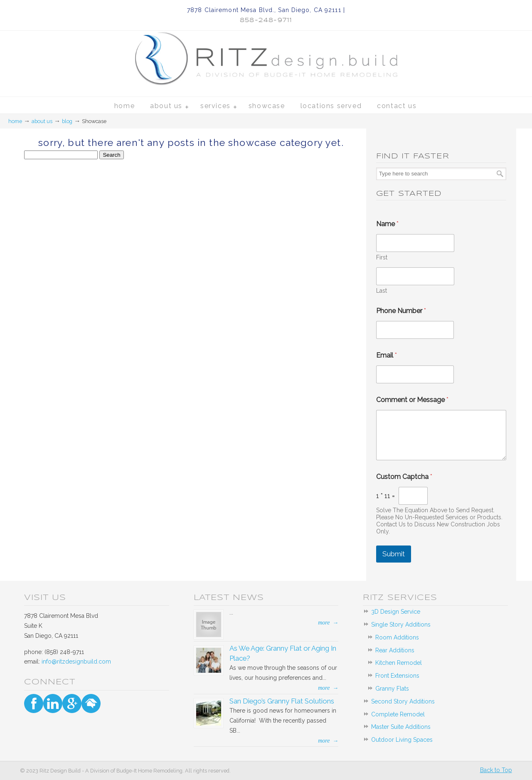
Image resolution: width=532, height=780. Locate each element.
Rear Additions (395, 650)
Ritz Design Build (266, 50)
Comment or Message (412, 400)
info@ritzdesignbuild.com (76, 662)
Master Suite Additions (401, 727)
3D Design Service (396, 612)
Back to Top (496, 770)
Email (387, 355)
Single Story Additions (401, 624)
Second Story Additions (403, 701)
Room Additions (397, 637)
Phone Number (401, 311)
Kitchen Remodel (399, 663)
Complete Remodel (398, 714)
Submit (394, 554)
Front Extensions (397, 676)
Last (382, 291)
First (382, 257)
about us (42, 121)
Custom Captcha (404, 477)
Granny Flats (392, 689)
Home (15, 121)
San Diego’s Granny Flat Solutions (282, 701)
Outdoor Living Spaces (402, 740)
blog (67, 121)
